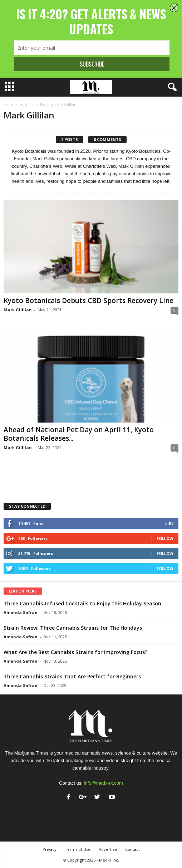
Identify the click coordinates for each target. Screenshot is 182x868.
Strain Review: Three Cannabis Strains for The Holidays (73, 628)
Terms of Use (78, 849)
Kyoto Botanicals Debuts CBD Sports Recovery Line (88, 301)
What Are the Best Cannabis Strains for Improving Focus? (75, 652)
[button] (171, 87)
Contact (132, 849)
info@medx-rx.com (104, 783)
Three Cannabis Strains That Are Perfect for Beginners (72, 676)
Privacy (50, 849)
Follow (165, 538)
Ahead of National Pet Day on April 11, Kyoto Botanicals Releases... (79, 434)
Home (8, 104)
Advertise (108, 849)
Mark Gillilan (18, 310)
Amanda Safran (21, 612)
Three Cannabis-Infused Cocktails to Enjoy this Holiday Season (82, 603)
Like (169, 523)
